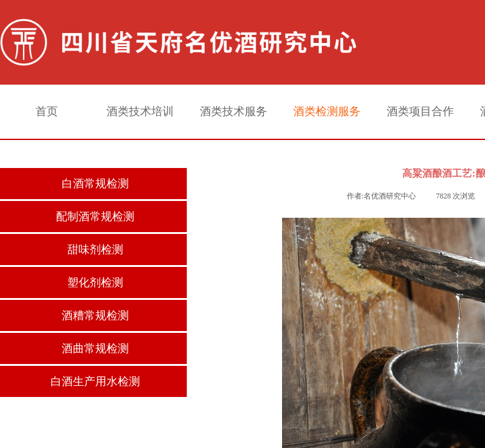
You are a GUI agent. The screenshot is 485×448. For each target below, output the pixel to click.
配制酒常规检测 (95, 217)
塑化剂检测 (95, 282)
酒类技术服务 (233, 111)
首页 (47, 111)
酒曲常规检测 (95, 348)
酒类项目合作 (420, 111)
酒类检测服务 (327, 111)
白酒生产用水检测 (95, 381)
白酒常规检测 (95, 184)
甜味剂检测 (95, 250)
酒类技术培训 (140, 111)
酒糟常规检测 (95, 315)
